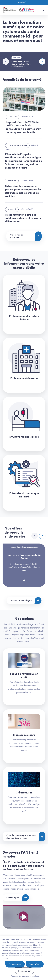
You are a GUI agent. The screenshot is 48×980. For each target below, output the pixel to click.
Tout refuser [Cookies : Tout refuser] (35, 964)
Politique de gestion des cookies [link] (25, 976)
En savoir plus (13, 898)
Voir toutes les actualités (17, 236)
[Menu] (24, 2)
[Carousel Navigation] (38, 536)
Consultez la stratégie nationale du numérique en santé (21, 837)
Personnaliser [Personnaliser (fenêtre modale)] (25, 971)
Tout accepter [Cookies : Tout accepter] (15, 964)
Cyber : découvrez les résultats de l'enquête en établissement (22, 64)
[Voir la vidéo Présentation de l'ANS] (24, 917)
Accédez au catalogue (21, 600)
